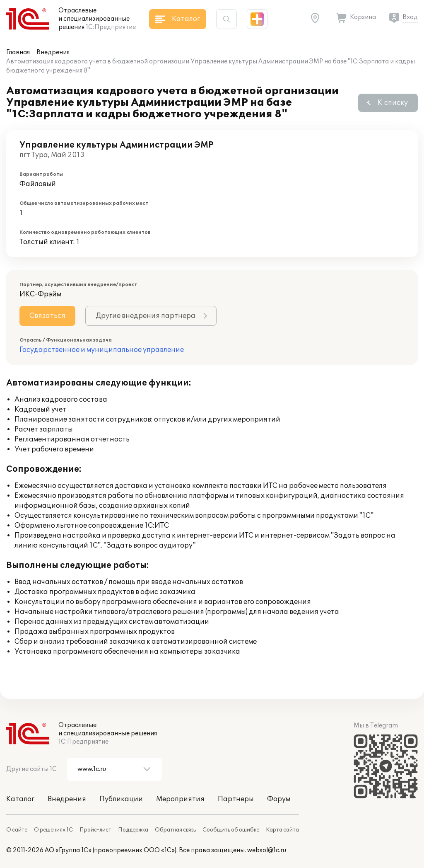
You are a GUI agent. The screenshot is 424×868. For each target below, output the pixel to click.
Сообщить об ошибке (231, 830)
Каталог (20, 799)
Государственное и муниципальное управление (102, 350)
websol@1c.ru (267, 850)
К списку (393, 103)
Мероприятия (180, 799)
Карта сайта (282, 830)
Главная (18, 52)
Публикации (121, 799)
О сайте (17, 830)
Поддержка (133, 830)
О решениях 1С (53, 830)
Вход (410, 17)
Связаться (47, 316)
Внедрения (53, 52)
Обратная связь (175, 830)
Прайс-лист (95, 830)
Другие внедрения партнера (146, 316)
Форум (279, 799)
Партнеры (236, 799)
